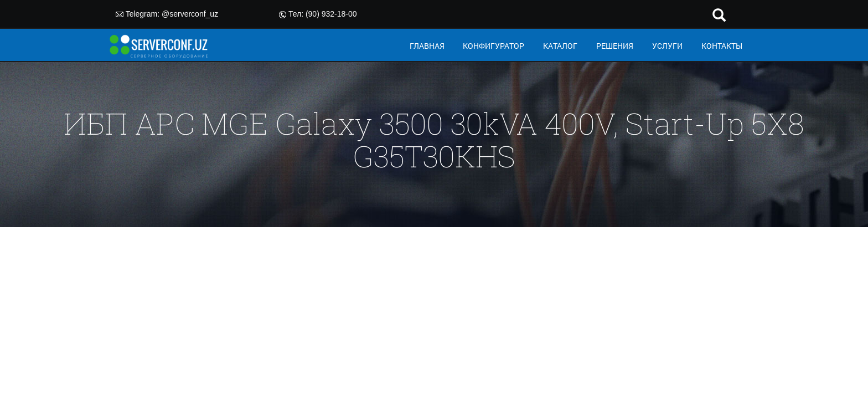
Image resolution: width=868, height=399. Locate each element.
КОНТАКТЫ (722, 46)
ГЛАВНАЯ (427, 46)
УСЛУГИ (667, 46)
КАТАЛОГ (560, 46)
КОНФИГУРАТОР (494, 46)
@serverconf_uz (190, 14)
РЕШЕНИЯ (615, 46)
